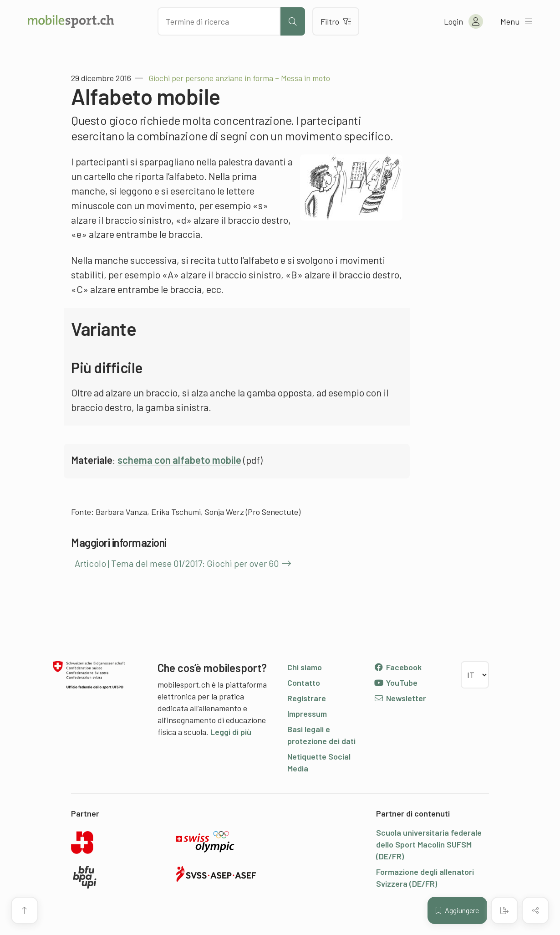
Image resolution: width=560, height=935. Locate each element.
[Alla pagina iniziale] (71, 21)
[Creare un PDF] (504, 910)
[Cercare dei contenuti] (219, 21)
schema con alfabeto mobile (179, 460)
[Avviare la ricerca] (293, 21)
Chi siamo (305, 667)
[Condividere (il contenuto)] (535, 910)
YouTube (396, 683)
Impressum (307, 714)
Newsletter (400, 698)
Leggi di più (231, 732)
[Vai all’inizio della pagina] (25, 910)
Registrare (307, 698)
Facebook (398, 667)
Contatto (304, 683)
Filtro (336, 21)
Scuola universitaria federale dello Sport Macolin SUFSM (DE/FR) (429, 844)
